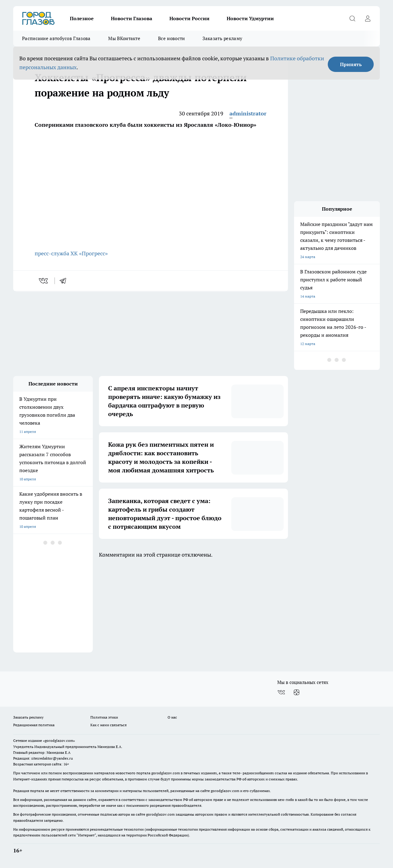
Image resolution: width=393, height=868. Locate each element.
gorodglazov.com (166, 773)
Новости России (189, 18)
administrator (248, 113)
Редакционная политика (34, 725)
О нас (172, 717)
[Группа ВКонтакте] (281, 692)
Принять (351, 64)
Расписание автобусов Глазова (56, 38)
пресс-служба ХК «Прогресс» (71, 253)
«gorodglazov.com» (59, 740)
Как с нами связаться (108, 725)
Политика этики (104, 717)
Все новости (171, 38)
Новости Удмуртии (250, 18)
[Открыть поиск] (352, 18)
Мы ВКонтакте (124, 38)
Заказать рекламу (222, 38)
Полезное (82, 18)
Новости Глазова (132, 18)
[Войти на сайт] (368, 18)
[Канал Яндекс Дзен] (297, 692)
